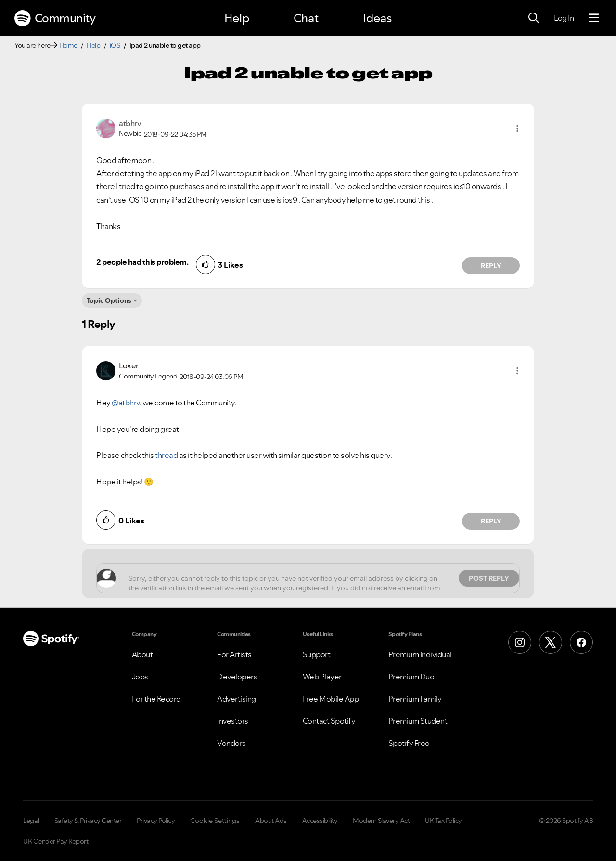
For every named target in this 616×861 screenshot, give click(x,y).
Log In (564, 18)
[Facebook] (581, 642)
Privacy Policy (156, 821)
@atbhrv (126, 403)
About (142, 654)
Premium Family (415, 699)
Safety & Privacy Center (88, 821)
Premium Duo (411, 677)
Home (68, 45)
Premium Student (418, 721)
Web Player (322, 677)
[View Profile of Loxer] (129, 365)
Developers (237, 677)
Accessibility (320, 821)
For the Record (156, 699)
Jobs (140, 677)
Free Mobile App (331, 699)
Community (55, 18)
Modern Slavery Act (381, 821)
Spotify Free (409, 743)
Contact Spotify (329, 721)
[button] (517, 129)
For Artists (234, 654)
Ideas (377, 18)
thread (166, 455)
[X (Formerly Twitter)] (551, 642)
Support (317, 654)
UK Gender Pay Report (56, 841)
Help (237, 18)
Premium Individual (420, 654)
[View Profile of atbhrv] (130, 123)
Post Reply (489, 578)
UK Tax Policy (443, 821)
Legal (31, 821)
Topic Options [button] (109, 300)
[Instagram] (520, 642)
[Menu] (594, 18)
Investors (233, 721)
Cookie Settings (215, 821)
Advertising (237, 699)
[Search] (534, 18)
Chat (306, 18)
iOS (115, 45)
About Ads (271, 821)
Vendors (231, 743)
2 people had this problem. (142, 262)
